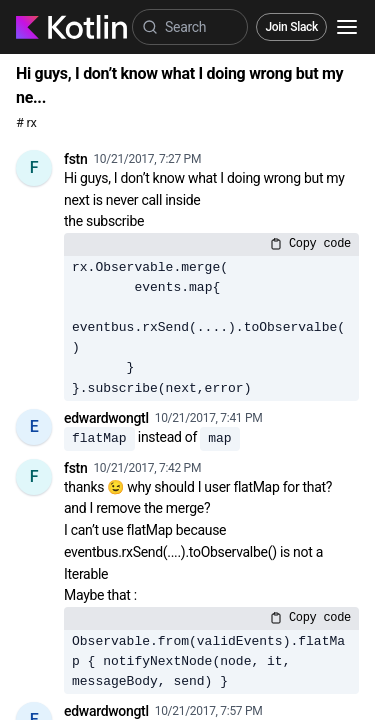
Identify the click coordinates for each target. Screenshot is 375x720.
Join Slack (291, 27)
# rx (26, 122)
